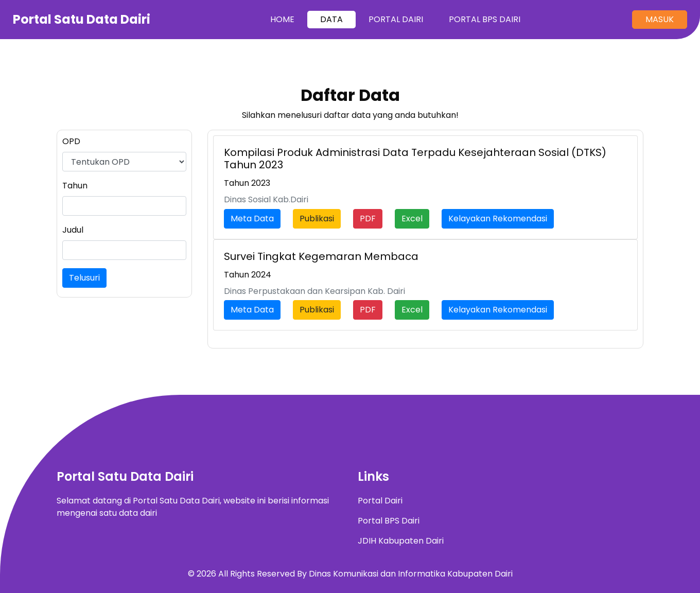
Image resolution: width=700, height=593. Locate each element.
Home (289, 19)
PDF (368, 219)
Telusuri (84, 278)
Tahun (75, 186)
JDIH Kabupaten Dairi (401, 541)
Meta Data (252, 219)
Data (331, 19)
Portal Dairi (396, 19)
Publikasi (317, 219)
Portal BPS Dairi (485, 19)
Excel (412, 219)
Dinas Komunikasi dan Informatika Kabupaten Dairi (411, 574)
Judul (73, 230)
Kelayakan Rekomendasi (498, 219)
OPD (71, 141)
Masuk (660, 19)
